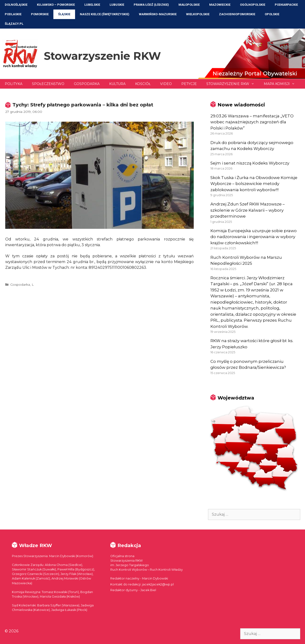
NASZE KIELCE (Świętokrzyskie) (105, 14)
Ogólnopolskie (253, 5)
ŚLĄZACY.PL (14, 24)
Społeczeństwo (48, 84)
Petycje (189, 84)
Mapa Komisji (282, 84)
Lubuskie (117, 5)
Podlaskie (13, 14)
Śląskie (64, 14)
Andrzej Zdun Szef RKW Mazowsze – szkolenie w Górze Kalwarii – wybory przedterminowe (248, 210)
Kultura (117, 84)
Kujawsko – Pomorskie (56, 5)
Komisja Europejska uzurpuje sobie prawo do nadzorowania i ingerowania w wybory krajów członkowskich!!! (254, 237)
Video (166, 84)
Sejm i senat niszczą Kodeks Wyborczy (250, 163)
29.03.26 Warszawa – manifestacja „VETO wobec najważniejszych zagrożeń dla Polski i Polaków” (252, 122)
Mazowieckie (220, 5)
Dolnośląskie (16, 5)
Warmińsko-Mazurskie (158, 14)
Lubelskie (92, 5)
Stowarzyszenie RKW (102, 56)
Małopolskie (189, 5)
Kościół (143, 84)
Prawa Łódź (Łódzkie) (151, 5)
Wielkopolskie (198, 14)
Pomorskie (40, 14)
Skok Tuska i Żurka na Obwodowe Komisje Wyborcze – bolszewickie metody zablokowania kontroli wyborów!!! (254, 184)
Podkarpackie (286, 5)
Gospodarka (87, 84)
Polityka (14, 84)
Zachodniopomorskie (237, 14)
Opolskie (272, 14)
